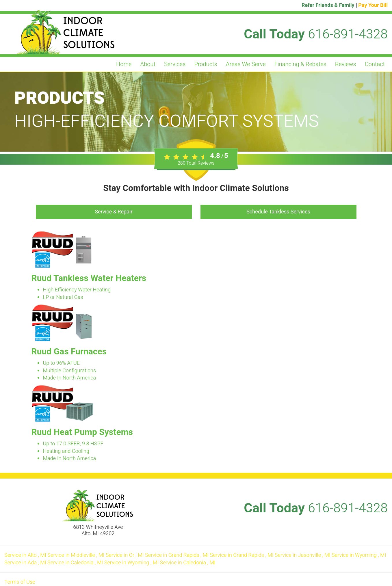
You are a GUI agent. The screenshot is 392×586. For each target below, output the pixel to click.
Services (175, 64)
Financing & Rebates (300, 64)
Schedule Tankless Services (278, 212)
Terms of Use (20, 582)
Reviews (346, 64)
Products (206, 64)
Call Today (316, 34)
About (148, 64)
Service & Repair (114, 212)
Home (124, 64)
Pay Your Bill (373, 5)
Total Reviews (196, 163)
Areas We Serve (246, 64)
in (26, 555)
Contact (375, 64)
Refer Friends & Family (328, 5)
